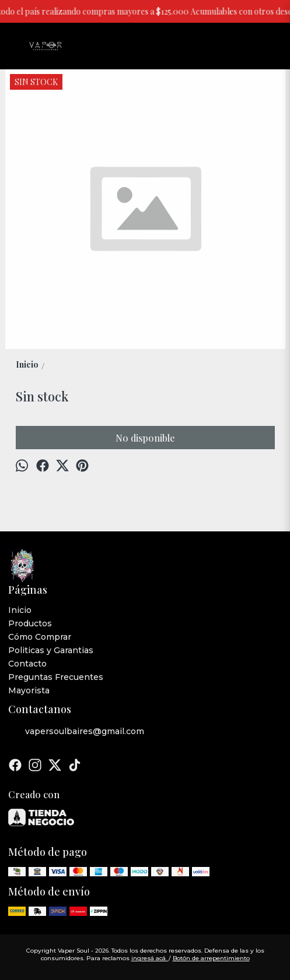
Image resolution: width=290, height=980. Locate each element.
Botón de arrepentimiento (211, 958)
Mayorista (29, 690)
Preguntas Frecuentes (56, 677)
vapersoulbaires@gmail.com (76, 732)
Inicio (20, 610)
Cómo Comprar (40, 637)
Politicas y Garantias (51, 650)
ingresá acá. (150, 958)
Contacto (27, 664)
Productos (30, 623)
